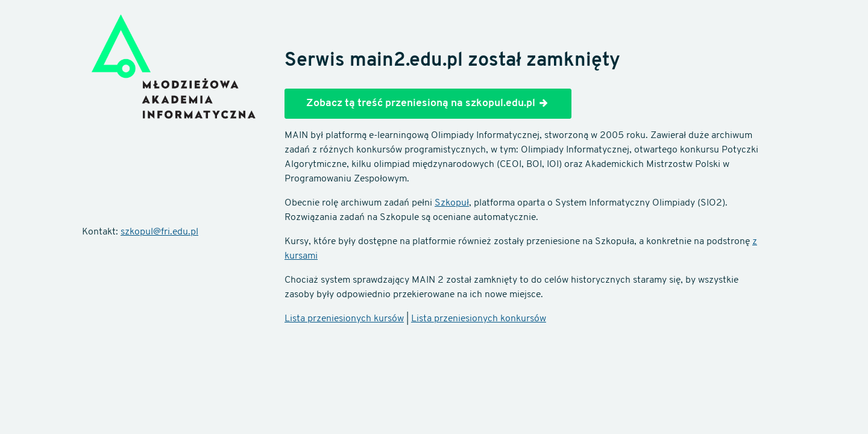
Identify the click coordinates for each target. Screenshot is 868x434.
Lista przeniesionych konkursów (479, 319)
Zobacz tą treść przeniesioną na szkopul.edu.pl (428, 103)
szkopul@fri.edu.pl (159, 232)
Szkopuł (452, 203)
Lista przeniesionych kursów (344, 319)
